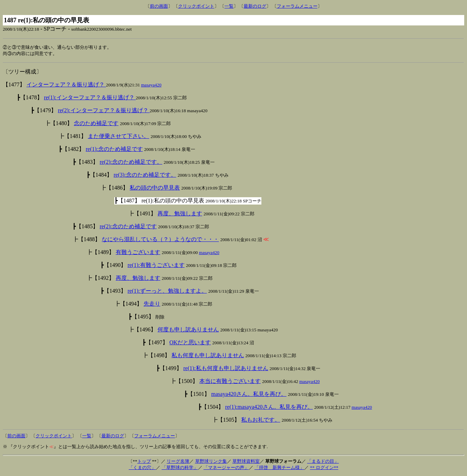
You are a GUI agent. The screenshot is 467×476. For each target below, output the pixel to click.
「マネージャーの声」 (226, 468)
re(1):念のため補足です (114, 150)
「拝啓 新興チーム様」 (279, 468)
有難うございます (138, 253)
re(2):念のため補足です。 (131, 163)
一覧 (229, 6)
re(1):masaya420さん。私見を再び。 (269, 408)
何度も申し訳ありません (188, 330)
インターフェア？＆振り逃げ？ (66, 85)
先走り (152, 304)
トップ (144, 462)
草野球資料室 (246, 462)
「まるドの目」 (323, 462)
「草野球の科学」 (180, 468)
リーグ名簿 (178, 462)
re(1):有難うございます (156, 266)
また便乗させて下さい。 (118, 137)
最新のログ (255, 6)
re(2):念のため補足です (128, 227)
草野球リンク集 (211, 462)
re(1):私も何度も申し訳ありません (226, 369)
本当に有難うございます (230, 382)
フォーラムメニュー (297, 6)
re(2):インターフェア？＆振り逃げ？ (104, 111)
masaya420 (151, 86)
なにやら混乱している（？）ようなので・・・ (160, 240)
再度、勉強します (180, 214)
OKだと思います (190, 343)
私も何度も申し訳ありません (208, 356)
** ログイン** (324, 468)
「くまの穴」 (142, 468)
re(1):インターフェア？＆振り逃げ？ (90, 98)
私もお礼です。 (261, 420)
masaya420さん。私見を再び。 (249, 395)
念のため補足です (96, 124)
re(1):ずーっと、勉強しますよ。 (167, 291)
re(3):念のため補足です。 (145, 175)
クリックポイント (196, 6)
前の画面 (159, 6)
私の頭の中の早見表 (155, 188)
